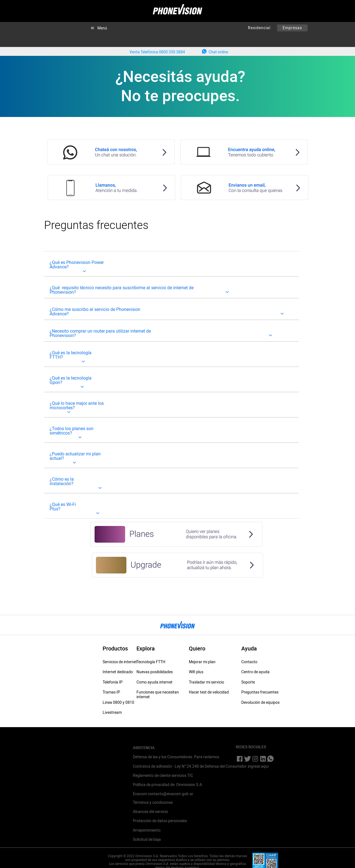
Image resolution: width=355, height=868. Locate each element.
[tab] (172, 264)
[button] (99, 28)
